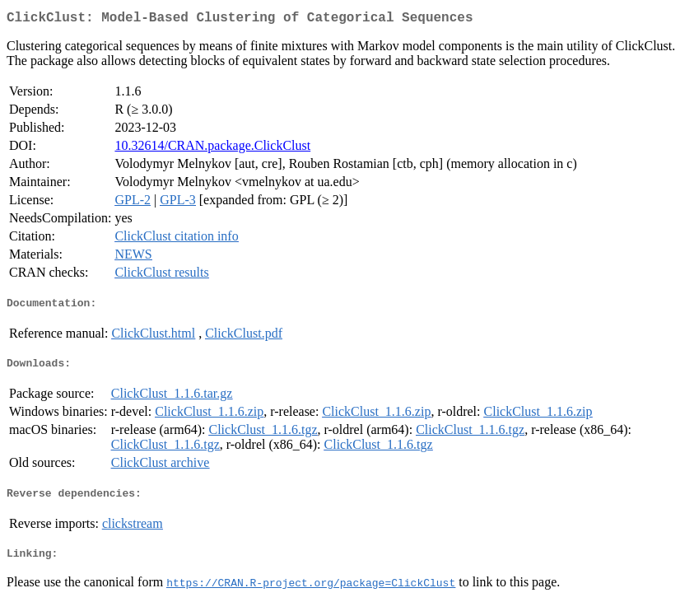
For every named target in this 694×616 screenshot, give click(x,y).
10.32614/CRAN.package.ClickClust (212, 149)
